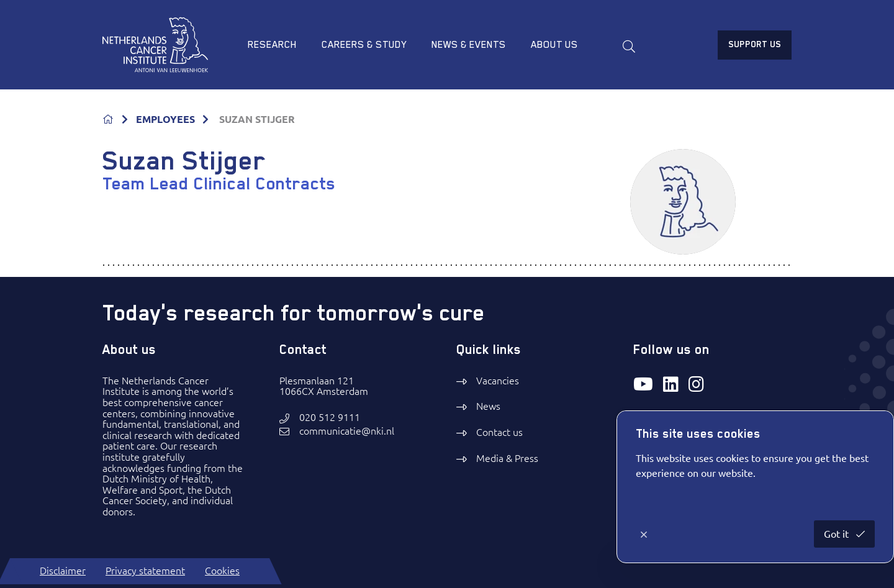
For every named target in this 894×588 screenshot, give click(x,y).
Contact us (499, 432)
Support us (755, 44)
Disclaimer (63, 571)
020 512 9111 (330, 418)
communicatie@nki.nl (347, 431)
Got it (838, 534)
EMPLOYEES (165, 119)
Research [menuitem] (272, 45)
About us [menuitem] (554, 45)
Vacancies (498, 381)
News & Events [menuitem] (469, 45)
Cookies (222, 571)
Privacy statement (145, 571)
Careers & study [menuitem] (364, 45)
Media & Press (507, 458)
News (488, 406)
